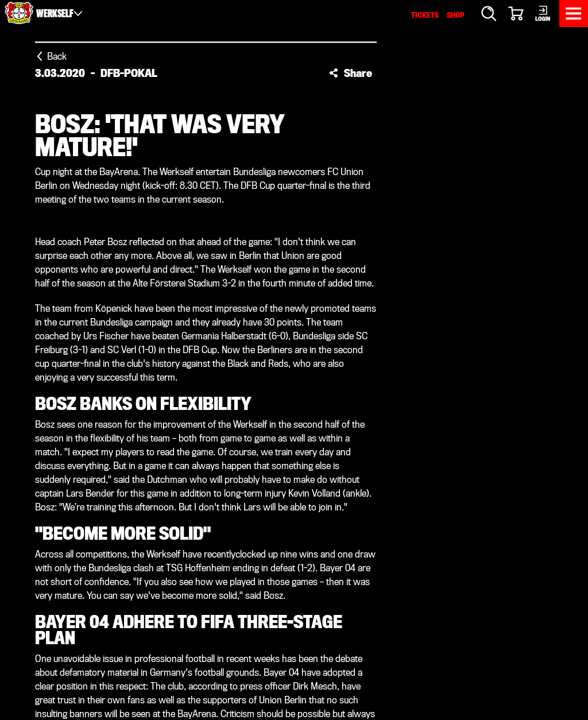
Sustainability (333, 599)
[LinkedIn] (269, 459)
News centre (200, 516)
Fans (181, 572)
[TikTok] (319, 459)
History (318, 572)
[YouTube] (294, 459)
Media (313, 544)
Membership (199, 585)
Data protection (341, 665)
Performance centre (220, 558)
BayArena (322, 530)
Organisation (331, 585)
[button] (351, 73)
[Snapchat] (345, 459)
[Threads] (395, 459)
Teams (185, 544)
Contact (442, 665)
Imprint (294, 665)
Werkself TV (329, 558)
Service (318, 516)
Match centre (203, 530)
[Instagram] (243, 459)
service (461, 615)
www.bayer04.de (465, 627)
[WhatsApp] (370, 459)
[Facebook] (193, 459)
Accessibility (399, 665)
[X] (218, 459)
